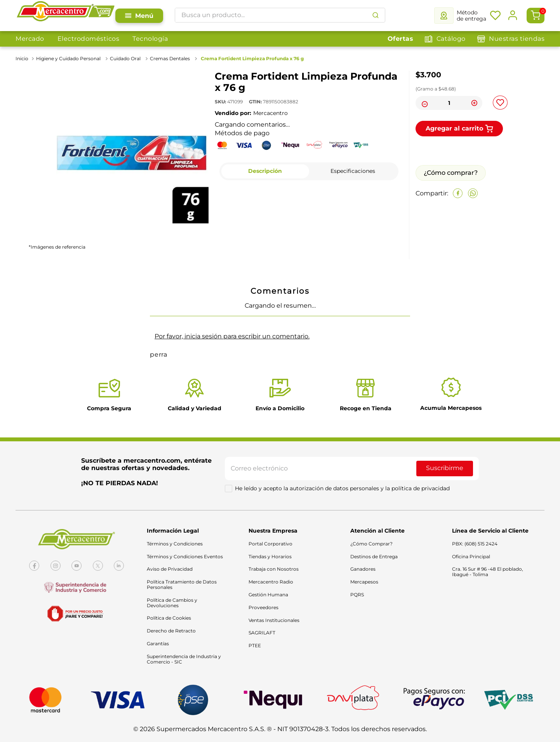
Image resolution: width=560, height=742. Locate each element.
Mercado (30, 39)
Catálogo (451, 39)
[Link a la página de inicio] (23, 59)
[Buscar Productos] (376, 15)
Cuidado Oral (125, 58)
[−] (424, 103)
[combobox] (280, 15)
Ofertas (401, 39)
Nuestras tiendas (517, 39)
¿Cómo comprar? (451, 173)
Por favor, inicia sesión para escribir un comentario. (232, 336)
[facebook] (458, 193)
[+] (474, 103)
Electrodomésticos (89, 39)
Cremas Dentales (170, 58)
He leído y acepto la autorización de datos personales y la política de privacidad (342, 488)
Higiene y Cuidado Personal (68, 58)
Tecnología (150, 39)
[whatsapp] (473, 193)
